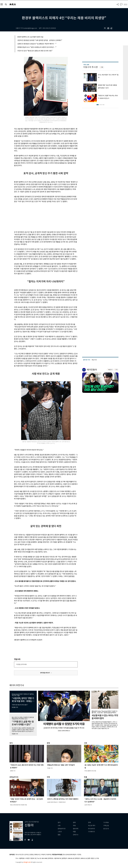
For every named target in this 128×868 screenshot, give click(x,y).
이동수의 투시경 (90, 67)
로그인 (125, 5)
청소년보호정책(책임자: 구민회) (72, 855)
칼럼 (59, 835)
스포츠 (60, 832)
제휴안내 (37, 855)
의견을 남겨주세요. (22, 664)
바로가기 (110, 370)
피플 (74, 832)
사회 (59, 826)
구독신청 (106, 826)
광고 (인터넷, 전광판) (28, 855)
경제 (74, 823)
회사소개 (18, 855)
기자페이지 (91, 832)
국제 (74, 826)
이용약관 (49, 855)
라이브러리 (91, 829)
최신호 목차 (92, 826)
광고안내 (106, 829)
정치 (59, 823)
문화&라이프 (62, 829)
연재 (89, 823)
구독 (102, 67)
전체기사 (76, 835)
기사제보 (106, 823)
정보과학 (76, 829)
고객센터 (43, 855)
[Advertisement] (41, 217)
